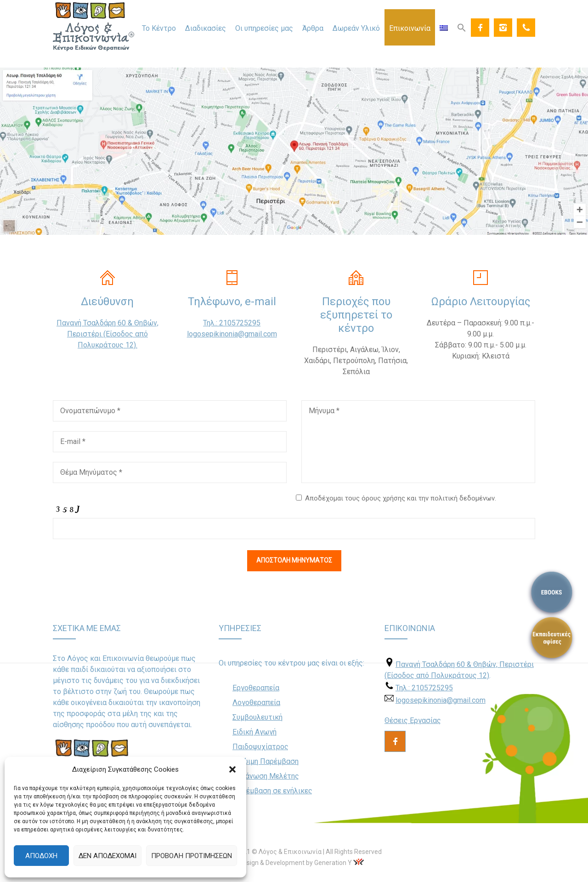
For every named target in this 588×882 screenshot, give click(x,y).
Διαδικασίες (206, 28)
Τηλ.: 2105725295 (232, 323)
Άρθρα (313, 28)
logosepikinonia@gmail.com (232, 334)
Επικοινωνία (410, 28)
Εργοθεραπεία (256, 688)
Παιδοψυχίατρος (260, 747)
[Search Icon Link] (462, 27)
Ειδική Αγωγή (254, 732)
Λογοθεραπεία (256, 703)
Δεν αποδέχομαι (107, 856)
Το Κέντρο (159, 28)
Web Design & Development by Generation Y (288, 863)
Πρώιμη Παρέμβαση (266, 761)
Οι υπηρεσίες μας (264, 28)
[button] (232, 769)
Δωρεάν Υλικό (356, 28)
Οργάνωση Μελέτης (266, 776)
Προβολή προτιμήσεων (192, 856)
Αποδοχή (41, 856)
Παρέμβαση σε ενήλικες (272, 791)
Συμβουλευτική (257, 717)
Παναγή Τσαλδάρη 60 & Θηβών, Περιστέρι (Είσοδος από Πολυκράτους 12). (107, 334)
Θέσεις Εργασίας (413, 720)
